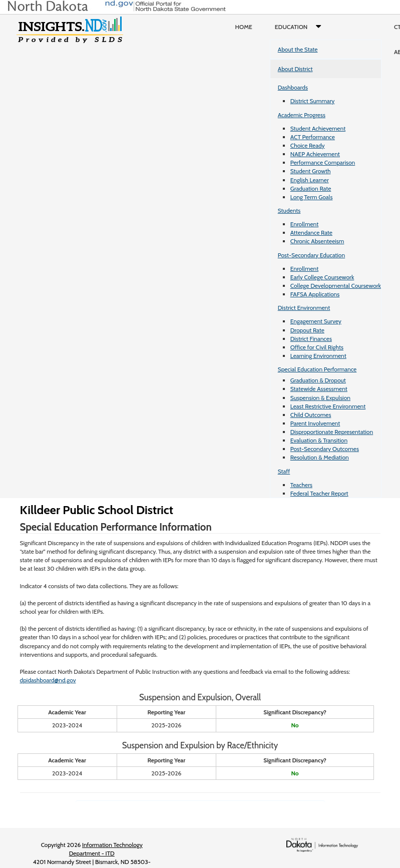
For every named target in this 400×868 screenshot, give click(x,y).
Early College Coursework (322, 277)
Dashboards (293, 87)
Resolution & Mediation (320, 457)
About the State (298, 49)
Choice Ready (308, 145)
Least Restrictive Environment (328, 406)
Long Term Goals (312, 197)
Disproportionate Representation (332, 432)
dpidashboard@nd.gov (48, 680)
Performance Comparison (323, 162)
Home (244, 27)
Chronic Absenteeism (317, 241)
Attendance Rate (311, 233)
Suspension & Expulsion (320, 398)
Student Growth (311, 171)
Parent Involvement (315, 423)
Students (289, 210)
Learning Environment (318, 356)
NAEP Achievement (315, 154)
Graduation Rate (311, 188)
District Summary (313, 101)
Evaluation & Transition (319, 440)
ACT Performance (313, 137)
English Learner (310, 180)
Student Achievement (318, 128)
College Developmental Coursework (336, 286)
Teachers (301, 485)
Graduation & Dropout (318, 380)
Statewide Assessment (319, 389)
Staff (284, 471)
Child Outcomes (311, 415)
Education (300, 27)
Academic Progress (302, 115)
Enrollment (304, 224)
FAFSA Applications (315, 294)
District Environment (304, 308)
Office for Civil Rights (317, 347)
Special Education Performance (317, 369)
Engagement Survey (316, 321)
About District (295, 69)
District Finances (311, 339)
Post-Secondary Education (311, 255)
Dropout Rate (307, 330)
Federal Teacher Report (319, 493)
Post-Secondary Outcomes (325, 449)
